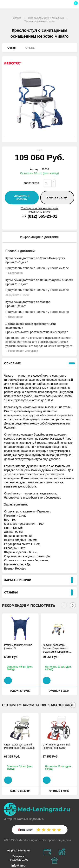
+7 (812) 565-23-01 (40, 216)
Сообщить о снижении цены (39, 208)
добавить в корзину (22, 198)
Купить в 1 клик (57, 198)
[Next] (73, 605)
